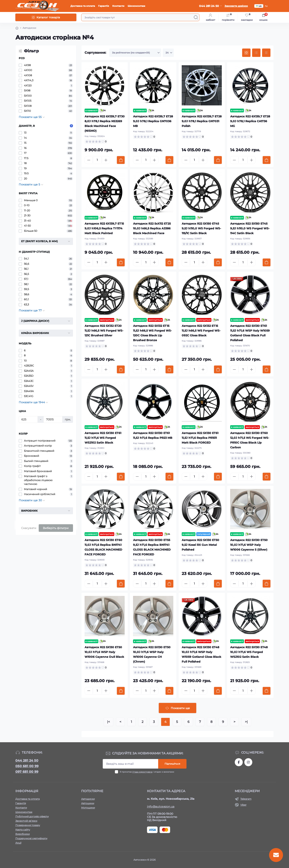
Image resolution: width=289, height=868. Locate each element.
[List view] (256, 53)
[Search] (196, 17)
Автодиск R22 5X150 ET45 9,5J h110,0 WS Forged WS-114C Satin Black (250, 228)
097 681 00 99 (27, 772)
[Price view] (266, 53)
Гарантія (104, 6)
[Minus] (89, 160)
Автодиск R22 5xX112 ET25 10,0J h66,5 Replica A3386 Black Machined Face (152, 228)
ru (266, 6)
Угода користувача (142, 772)
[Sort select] (135, 53)
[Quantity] (97, 160)
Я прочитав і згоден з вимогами (147, 772)
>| (246, 722)
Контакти (118, 6)
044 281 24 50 (27, 760)
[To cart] (121, 160)
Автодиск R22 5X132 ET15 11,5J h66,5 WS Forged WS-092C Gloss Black (201, 331)
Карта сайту (23, 830)
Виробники (23, 834)
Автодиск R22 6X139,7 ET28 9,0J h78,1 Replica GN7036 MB (153, 121)
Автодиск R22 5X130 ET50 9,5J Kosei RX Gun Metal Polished (200, 545)
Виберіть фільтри (56, 528)
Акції (18, 843)
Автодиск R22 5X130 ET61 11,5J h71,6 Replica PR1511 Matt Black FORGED (200, 438)
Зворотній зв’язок (26, 821)
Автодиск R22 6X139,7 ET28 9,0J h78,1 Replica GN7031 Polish (202, 121)
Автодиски (88, 799)
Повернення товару (28, 825)
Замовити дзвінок (236, 6)
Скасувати (29, 528)
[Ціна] (28, 419)
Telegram (246, 799)
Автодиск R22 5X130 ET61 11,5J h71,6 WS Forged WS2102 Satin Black (103, 438)
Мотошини (88, 808)
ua (259, 6)
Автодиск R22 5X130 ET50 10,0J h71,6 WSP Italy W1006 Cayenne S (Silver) (249, 545)
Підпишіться (172, 764)
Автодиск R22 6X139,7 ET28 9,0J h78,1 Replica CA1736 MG (250, 121)
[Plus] (106, 160)
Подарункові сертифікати (31, 838)
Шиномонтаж (136, 6)
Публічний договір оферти (32, 816)
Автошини (88, 803)
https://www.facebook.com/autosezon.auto (239, 762)
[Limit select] (168, 53)
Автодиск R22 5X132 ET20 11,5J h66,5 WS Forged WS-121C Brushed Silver (104, 331)
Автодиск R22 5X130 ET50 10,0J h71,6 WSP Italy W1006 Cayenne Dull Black (104, 652)
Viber (243, 805)
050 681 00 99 (27, 766)
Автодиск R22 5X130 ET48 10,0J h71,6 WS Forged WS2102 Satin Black (249, 652)
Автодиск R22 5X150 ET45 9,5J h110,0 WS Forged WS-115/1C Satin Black (201, 228)
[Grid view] (246, 53)
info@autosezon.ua (161, 807)
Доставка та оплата (83, 6)
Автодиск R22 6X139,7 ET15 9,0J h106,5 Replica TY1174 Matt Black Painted (104, 228)
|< (108, 722)
